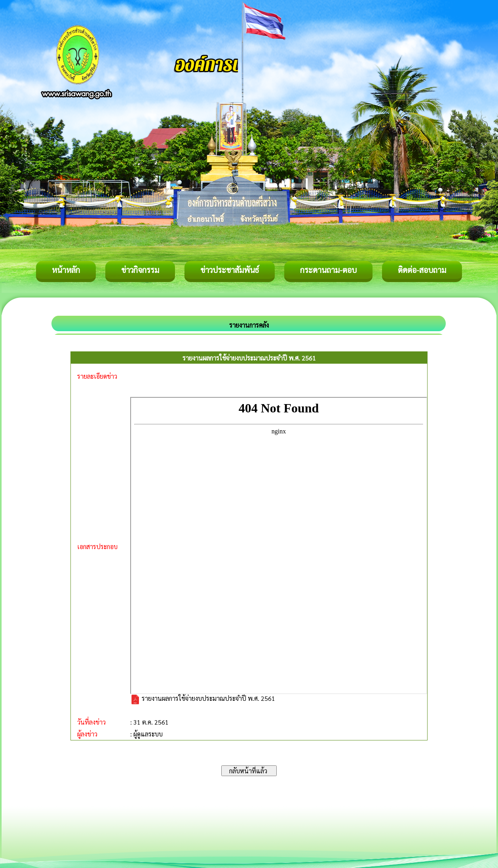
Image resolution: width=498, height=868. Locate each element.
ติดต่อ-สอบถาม (422, 270)
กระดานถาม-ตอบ (328, 270)
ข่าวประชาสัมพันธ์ (230, 270)
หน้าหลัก (66, 270)
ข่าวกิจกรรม (140, 270)
